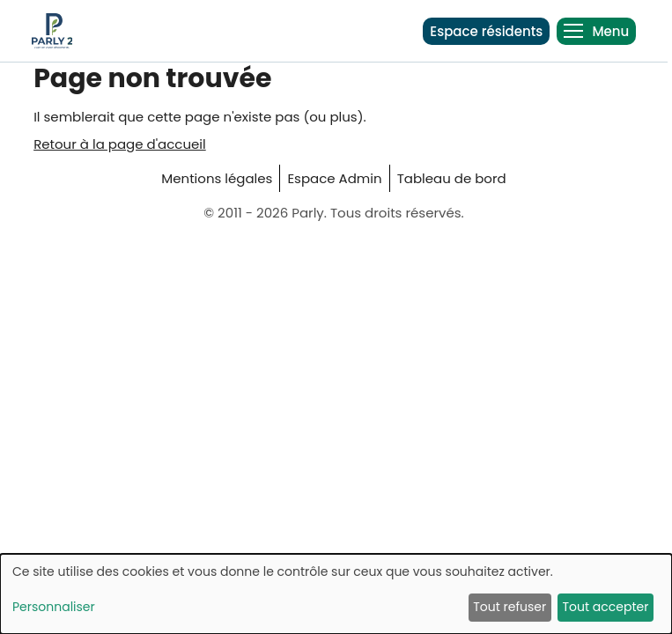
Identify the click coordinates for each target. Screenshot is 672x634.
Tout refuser (510, 607)
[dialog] (336, 594)
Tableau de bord (452, 178)
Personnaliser (54, 607)
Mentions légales (217, 178)
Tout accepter (605, 607)
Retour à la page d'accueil (120, 144)
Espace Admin (334, 178)
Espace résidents (486, 31)
